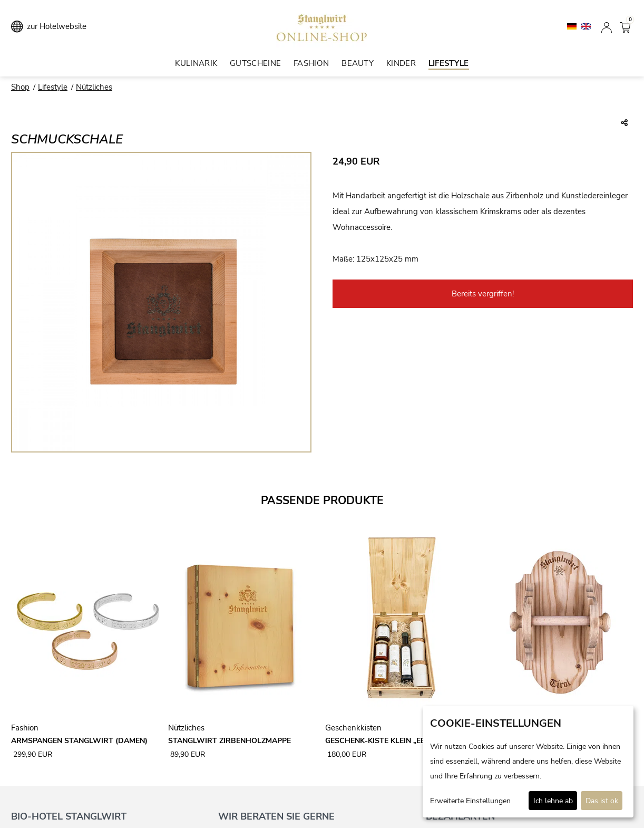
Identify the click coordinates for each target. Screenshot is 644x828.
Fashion (311, 63)
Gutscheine (255, 63)
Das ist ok (602, 801)
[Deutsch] (573, 26)
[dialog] (528, 762)
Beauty (358, 63)
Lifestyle (449, 63)
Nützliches (94, 87)
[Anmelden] (607, 26)
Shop (20, 87)
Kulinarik (196, 63)
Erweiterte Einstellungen (470, 801)
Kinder (401, 63)
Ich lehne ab (553, 801)
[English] (586, 26)
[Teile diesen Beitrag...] (624, 123)
